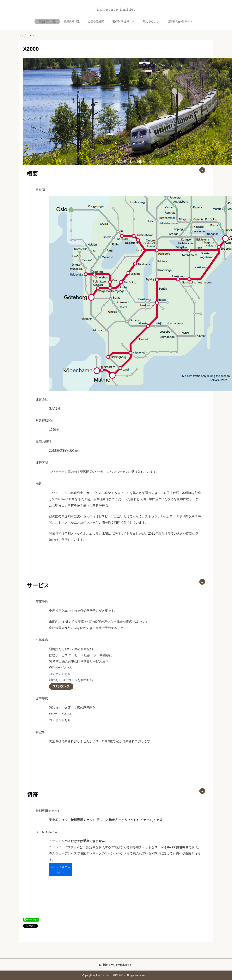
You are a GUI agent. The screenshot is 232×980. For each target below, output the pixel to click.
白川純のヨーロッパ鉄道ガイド (116, 9)
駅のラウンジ (151, 21)
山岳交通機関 (96, 21)
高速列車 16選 (47, 21)
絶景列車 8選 (72, 21)
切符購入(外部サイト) (180, 21)
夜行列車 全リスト (124, 21)
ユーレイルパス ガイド (61, 870)
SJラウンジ (61, 686)
